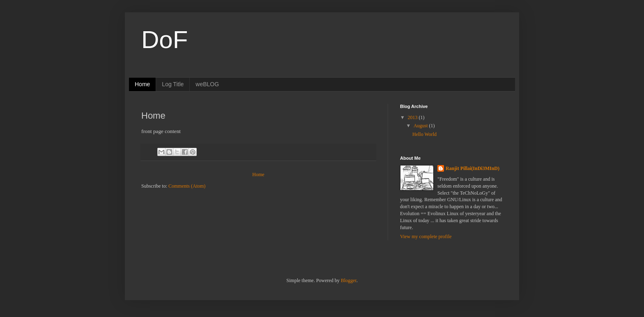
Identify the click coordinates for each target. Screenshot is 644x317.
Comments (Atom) (187, 186)
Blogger (349, 280)
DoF (164, 40)
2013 (413, 117)
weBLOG (207, 84)
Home (142, 84)
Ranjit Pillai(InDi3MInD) (473, 168)
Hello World (424, 134)
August (421, 126)
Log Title (173, 84)
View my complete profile (426, 237)
